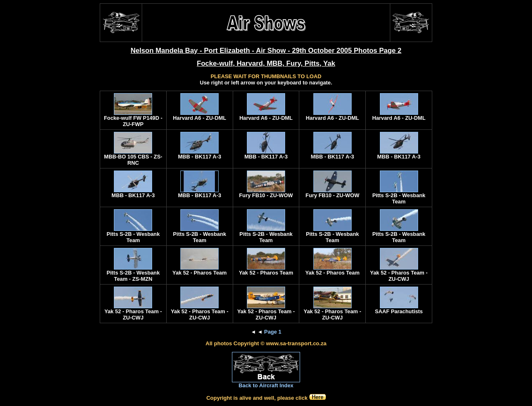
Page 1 (273, 332)
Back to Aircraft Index (266, 385)
